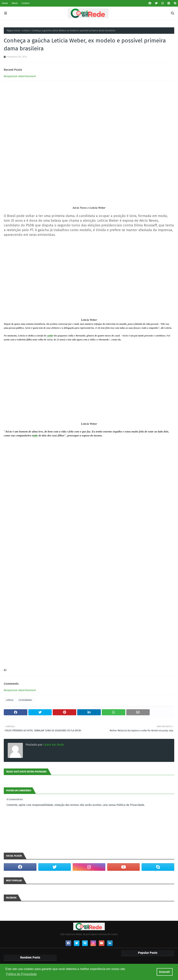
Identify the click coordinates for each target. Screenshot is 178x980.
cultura (26, 31)
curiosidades (25, 700)
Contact (25, 3)
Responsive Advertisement (20, 76)
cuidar (50, 336)
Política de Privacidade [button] (21, 974)
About (15, 3)
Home (5, 3)
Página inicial (13, 31)
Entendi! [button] (165, 972)
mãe (35, 435)
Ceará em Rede (53, 745)
